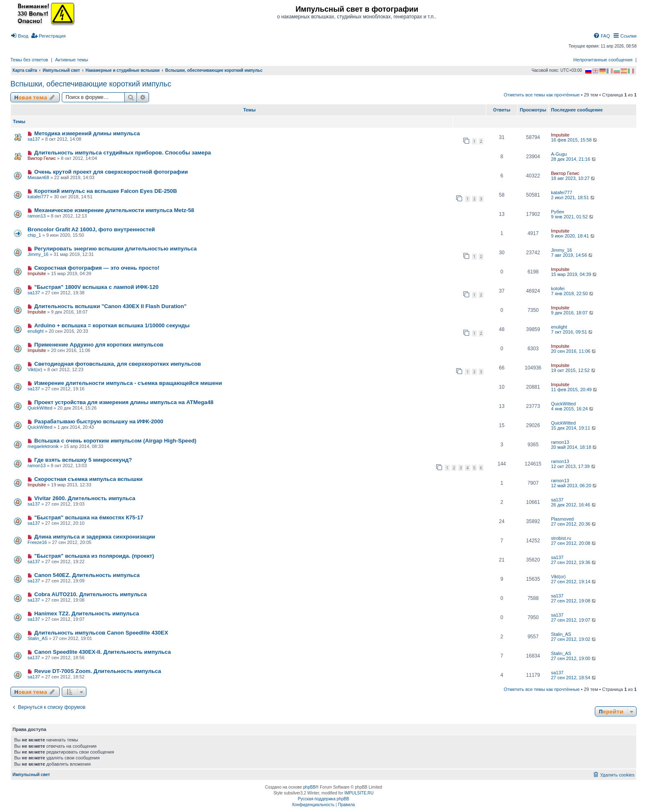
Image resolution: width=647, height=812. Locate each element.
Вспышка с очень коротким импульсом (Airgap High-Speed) (115, 441)
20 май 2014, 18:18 (574, 447)
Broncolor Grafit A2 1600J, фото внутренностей (91, 229)
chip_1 (34, 235)
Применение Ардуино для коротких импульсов (99, 345)
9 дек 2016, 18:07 (573, 313)
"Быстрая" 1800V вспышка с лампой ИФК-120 (96, 287)
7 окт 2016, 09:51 (572, 332)
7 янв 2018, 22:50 (573, 293)
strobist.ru (561, 538)
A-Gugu (559, 154)
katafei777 (38, 197)
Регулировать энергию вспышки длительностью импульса (116, 249)
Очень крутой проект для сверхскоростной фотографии (111, 172)
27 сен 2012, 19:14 (574, 582)
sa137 (34, 139)
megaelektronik (43, 446)
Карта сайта (25, 70)
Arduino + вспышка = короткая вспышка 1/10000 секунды (112, 325)
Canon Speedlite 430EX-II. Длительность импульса (103, 652)
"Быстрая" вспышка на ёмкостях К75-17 (89, 517)
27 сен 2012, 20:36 (574, 524)
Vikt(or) (35, 369)
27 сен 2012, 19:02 (574, 639)
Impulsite (560, 135)
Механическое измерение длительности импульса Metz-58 (114, 210)
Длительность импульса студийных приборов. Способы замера (123, 153)
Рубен (557, 212)
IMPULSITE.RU (359, 793)
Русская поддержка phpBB (323, 799)
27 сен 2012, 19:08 (574, 601)
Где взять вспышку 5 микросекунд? (83, 460)
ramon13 (37, 216)
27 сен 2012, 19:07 (574, 620)
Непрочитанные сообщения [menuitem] (603, 60)
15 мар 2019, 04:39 (574, 274)
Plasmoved (562, 519)
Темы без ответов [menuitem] (29, 60)
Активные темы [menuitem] (72, 60)
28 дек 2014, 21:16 (574, 159)
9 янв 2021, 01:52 (573, 217)
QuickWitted (40, 408)
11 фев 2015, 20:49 (575, 390)
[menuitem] (19, 36)
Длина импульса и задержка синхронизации (95, 537)
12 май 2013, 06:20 (574, 486)
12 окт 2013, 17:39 (574, 466)
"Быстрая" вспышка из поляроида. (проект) (94, 556)
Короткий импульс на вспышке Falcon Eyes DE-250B (106, 191)
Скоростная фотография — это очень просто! (97, 268)
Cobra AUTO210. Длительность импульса (91, 594)
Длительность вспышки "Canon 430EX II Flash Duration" (110, 306)
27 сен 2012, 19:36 (574, 562)
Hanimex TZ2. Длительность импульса (87, 613)
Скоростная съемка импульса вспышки (88, 479)
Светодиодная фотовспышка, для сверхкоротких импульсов (118, 364)
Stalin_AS (38, 638)
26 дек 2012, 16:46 (574, 505)
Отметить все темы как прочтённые (542, 95)
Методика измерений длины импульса (87, 133)
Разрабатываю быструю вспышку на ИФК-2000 (99, 421)
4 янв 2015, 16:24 (573, 409)
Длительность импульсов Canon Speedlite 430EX (101, 633)
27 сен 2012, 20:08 (574, 543)
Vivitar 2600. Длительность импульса (85, 498)
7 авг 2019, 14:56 (572, 255)
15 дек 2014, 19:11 (574, 428)
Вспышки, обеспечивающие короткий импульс (91, 84)
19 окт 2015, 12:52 (574, 370)
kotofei (558, 288)
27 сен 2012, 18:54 (574, 678)
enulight (36, 331)
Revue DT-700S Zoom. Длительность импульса (98, 671)
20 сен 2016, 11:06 (574, 351)
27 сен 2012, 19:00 (574, 658)
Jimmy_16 (38, 254)
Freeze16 (37, 542)
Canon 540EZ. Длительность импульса (87, 575)
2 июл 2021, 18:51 (573, 197)
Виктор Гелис (42, 158)
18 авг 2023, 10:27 (574, 178)
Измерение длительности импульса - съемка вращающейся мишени (128, 383)
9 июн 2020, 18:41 (573, 236)
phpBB (309, 787)
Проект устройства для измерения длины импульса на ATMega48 (124, 402)
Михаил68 (38, 177)
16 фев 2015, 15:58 (575, 140)
